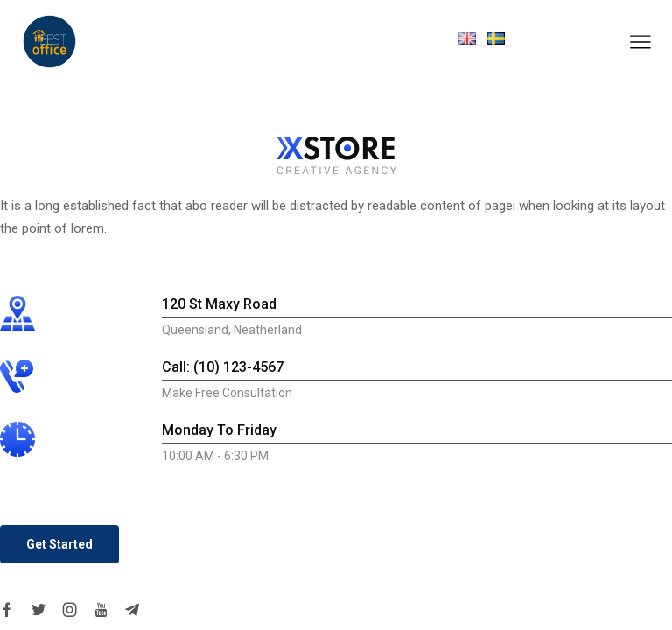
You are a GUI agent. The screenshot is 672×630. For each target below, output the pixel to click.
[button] (59, 544)
